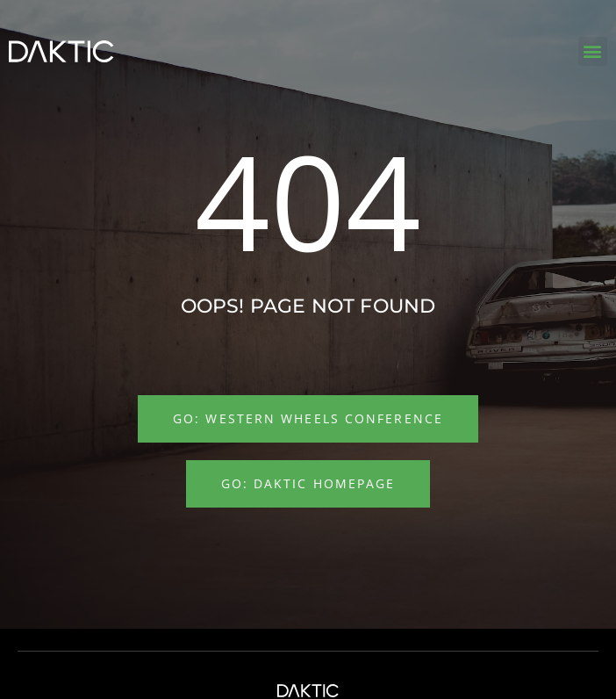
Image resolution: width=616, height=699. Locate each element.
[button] (593, 51)
